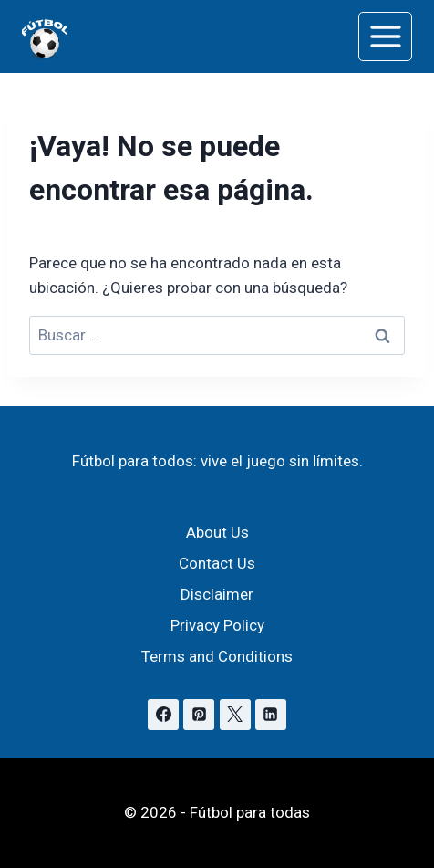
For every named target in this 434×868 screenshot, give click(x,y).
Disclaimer (217, 594)
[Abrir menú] (385, 36)
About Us (217, 532)
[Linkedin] (271, 715)
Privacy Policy (217, 625)
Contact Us (217, 563)
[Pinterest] (199, 715)
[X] (235, 715)
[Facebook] (163, 715)
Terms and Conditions (217, 656)
